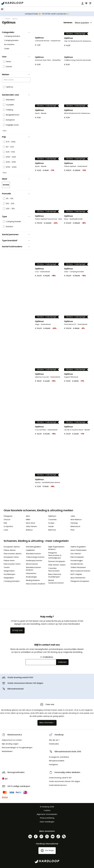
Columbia (52, 520)
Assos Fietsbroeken (79, 550)
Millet (28, 520)
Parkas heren (9, 561)
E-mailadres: (47, 657)
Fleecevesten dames (13, 554)
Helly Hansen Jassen (57, 565)
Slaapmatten (9, 571)
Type (16, 217)
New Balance (76, 520)
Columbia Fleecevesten (54, 570)
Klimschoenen (32, 564)
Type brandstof (16, 241)
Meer (5, 131)
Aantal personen (16, 235)
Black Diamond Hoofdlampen (55, 576)
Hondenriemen (77, 564)
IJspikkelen (30, 550)
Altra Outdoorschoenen (80, 571)
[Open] (29, 80)
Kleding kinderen (33, 580)
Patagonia (8, 516)
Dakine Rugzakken (78, 547)
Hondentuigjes (77, 561)
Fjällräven (52, 516)
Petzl (72, 530)
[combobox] (17, 80)
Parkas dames (10, 550)
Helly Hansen (31, 527)
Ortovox (7, 520)
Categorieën (16, 32)
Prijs (16, 137)
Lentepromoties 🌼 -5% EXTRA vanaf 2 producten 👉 (47, 14)
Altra (28, 516)
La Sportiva (8, 527)
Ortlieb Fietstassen (78, 568)
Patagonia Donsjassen (80, 581)
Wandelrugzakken (33, 547)
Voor (16, 57)
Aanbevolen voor (16, 95)
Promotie (16, 194)
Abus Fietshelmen (78, 578)
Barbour (29, 530)
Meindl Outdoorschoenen (56, 582)
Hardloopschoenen (34, 561)
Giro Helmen (76, 554)
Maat (16, 179)
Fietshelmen (31, 574)
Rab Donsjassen (77, 557)
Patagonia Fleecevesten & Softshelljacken (55, 555)
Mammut (52, 530)
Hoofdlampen (9, 574)
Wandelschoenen (33, 554)
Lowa (6, 530)
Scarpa (51, 523)
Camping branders (12, 36)
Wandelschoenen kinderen (33, 569)
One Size (6, 185)
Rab (5, 523)
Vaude (51, 527)
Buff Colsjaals (76, 574)
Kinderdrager (31, 577)
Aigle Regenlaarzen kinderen (56, 548)
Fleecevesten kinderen (36, 584)
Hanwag (74, 523)
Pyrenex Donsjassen (57, 561)
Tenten (7, 568)
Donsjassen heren (11, 557)
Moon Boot (31, 523)
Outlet (7, 49)
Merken (8, 19)
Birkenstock (75, 527)
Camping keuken (11, 40)
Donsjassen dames (12, 547)
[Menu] (2, 9)
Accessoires (9, 45)
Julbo (73, 516)
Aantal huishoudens (16, 247)
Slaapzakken (9, 578)
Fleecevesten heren (12, 564)
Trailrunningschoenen (35, 557)
